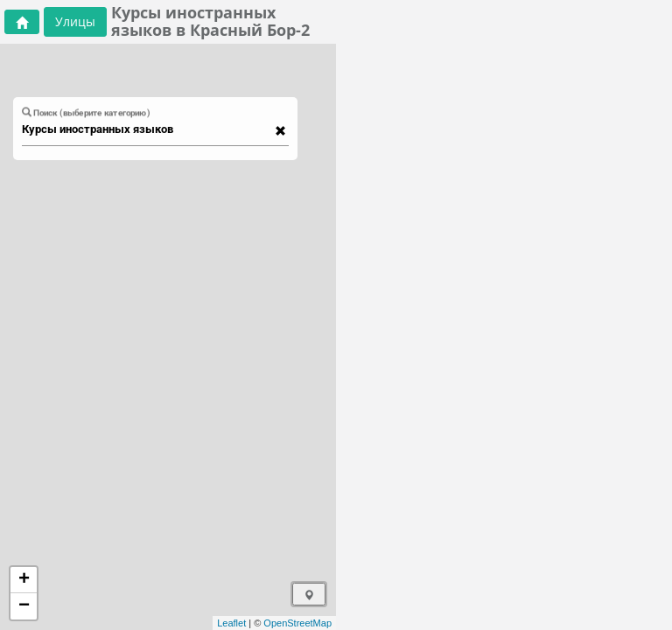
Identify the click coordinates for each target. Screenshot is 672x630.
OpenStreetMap (297, 623)
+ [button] (24, 580)
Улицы (75, 21)
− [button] (24, 606)
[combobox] (147, 129)
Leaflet (231, 623)
